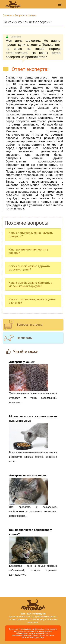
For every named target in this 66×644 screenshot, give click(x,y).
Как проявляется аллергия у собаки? (29, 251)
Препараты (25, 338)
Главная (7, 15)
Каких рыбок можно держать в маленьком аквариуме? (30, 284)
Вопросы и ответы (25, 15)
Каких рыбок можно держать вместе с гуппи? (29, 268)
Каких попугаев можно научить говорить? (31, 234)
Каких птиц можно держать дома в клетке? (32, 301)
